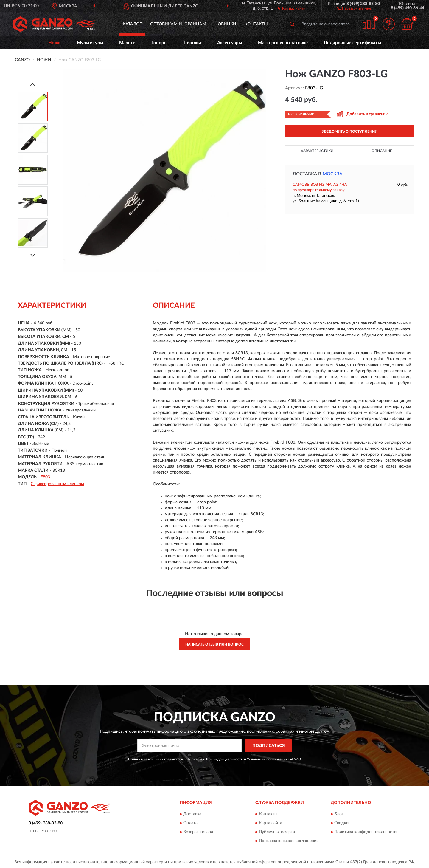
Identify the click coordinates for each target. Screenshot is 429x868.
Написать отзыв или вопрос (214, 644)
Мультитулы (90, 43)
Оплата (190, 823)
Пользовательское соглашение (289, 841)
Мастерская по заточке (283, 43)
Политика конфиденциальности (365, 832)
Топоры (159, 43)
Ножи (55, 43)
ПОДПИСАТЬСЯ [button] (269, 746)
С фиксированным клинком (57, 484)
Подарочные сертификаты (352, 43)
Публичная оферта (277, 832)
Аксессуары (230, 43)
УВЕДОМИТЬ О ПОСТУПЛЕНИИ (350, 131)
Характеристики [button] (317, 151)
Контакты (256, 24)
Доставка (192, 814)
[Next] (33, 255)
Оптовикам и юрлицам (178, 24)
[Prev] (33, 84)
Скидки (341, 823)
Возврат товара (198, 832)
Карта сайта (271, 823)
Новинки (225, 24)
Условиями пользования (267, 759)
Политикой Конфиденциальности (215, 759)
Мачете (127, 43)
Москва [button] (332, 174)
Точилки (192, 43)
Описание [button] (382, 151)
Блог (339, 814)
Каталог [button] (132, 24)
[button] (354, 8)
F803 (45, 477)
